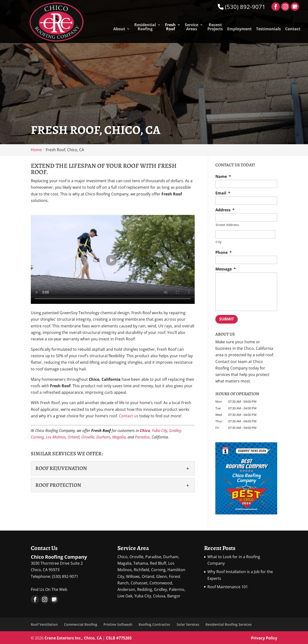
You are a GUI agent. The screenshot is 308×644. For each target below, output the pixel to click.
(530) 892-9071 (242, 7)
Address (225, 210)
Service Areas (192, 27)
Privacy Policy (264, 637)
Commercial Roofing (81, 623)
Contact (293, 29)
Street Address (227, 225)
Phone (224, 253)
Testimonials (268, 29)
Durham (103, 437)
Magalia (119, 437)
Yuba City (160, 431)
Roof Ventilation (44, 623)
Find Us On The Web (49, 588)
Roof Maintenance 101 (228, 586)
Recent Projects (215, 27)
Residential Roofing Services (229, 623)
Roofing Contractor (154, 623)
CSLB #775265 (119, 637)
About (119, 29)
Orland (74, 437)
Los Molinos (56, 437)
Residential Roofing (145, 27)
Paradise (142, 437)
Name (223, 177)
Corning (37, 437)
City (219, 242)
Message (226, 269)
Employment (239, 29)
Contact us (129, 416)
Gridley (175, 431)
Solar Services (188, 623)
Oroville (88, 437)
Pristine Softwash (118, 623)
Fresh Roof (170, 27)
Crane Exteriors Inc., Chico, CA (73, 637)
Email (223, 193)
